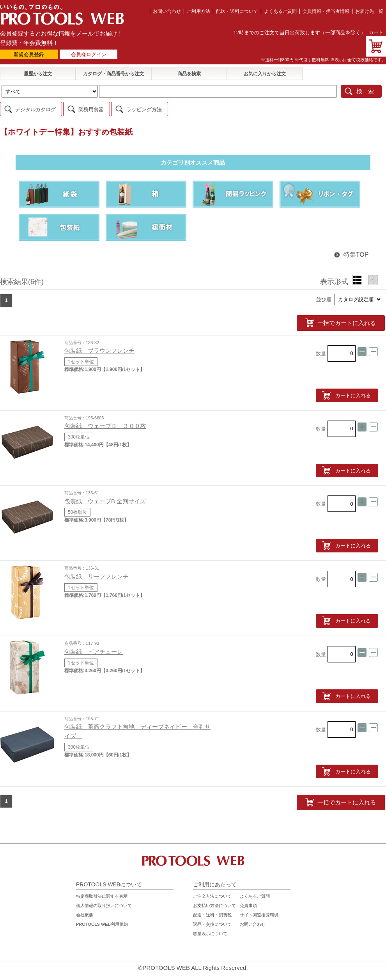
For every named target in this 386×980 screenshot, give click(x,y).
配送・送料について (237, 11)
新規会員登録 (29, 54)
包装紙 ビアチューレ (94, 650)
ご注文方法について (212, 894)
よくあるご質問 (280, 11)
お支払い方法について (214, 904)
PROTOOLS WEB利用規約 (102, 922)
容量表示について (210, 932)
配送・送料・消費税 (212, 913)
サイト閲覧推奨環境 (259, 913)
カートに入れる (353, 393)
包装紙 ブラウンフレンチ (99, 349)
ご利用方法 (198, 11)
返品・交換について (212, 922)
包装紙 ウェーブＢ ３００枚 (105, 424)
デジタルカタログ (35, 109)
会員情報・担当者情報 (326, 11)
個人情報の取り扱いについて (104, 904)
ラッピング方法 (144, 109)
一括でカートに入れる (351, 321)
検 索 (365, 91)
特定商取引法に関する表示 (102, 894)
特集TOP (351, 254)
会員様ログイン (89, 54)
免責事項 (248, 904)
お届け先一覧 (369, 11)
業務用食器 (91, 109)
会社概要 (85, 913)
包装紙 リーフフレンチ (96, 574)
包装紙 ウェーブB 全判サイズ (105, 499)
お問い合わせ (167, 11)
